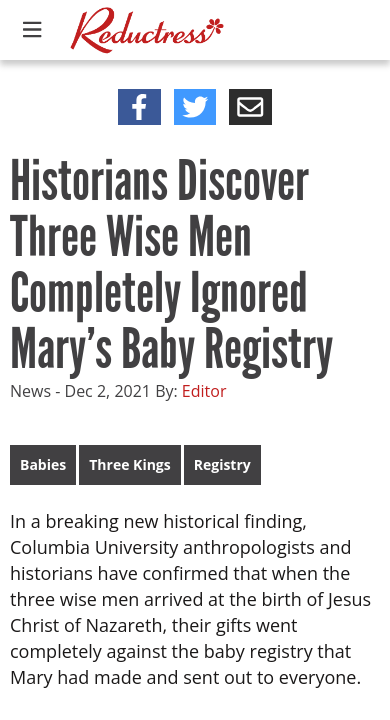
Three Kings (129, 464)
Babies (43, 464)
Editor (204, 391)
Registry (222, 464)
